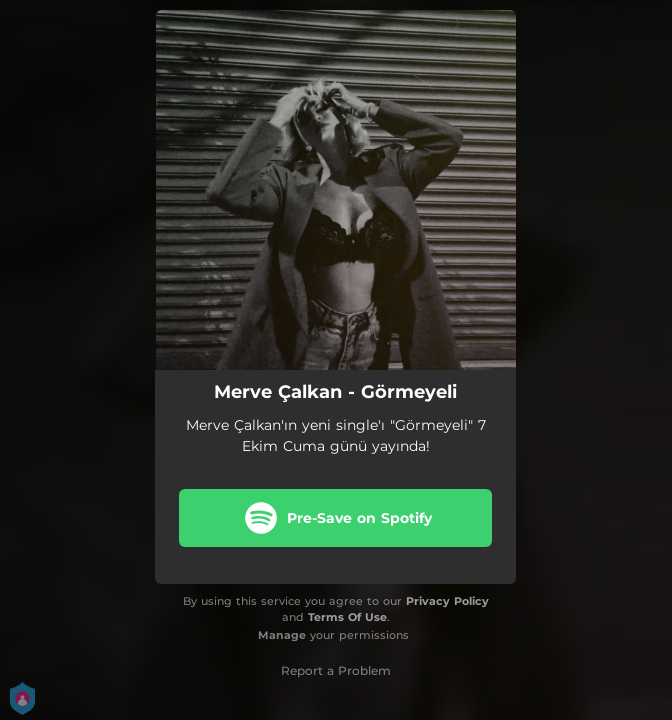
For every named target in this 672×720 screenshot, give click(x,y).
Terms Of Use (347, 617)
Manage (282, 635)
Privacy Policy (447, 601)
